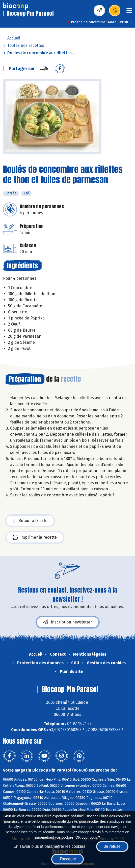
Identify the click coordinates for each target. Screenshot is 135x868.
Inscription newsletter (68, 622)
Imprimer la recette (35, 537)
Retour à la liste (30, 521)
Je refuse (112, 846)
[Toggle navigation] (129, 12)
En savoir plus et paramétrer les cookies (49, 846)
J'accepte (67, 859)
